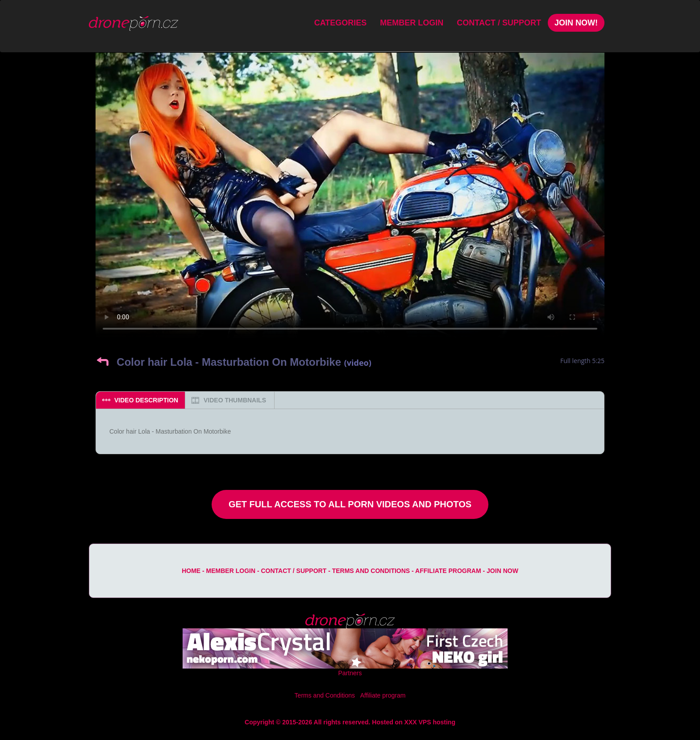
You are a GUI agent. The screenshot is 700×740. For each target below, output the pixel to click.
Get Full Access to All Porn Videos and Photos (350, 504)
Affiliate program (448, 571)
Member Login (412, 23)
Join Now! (576, 23)
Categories (341, 23)
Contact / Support (499, 23)
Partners (350, 673)
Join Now (502, 571)
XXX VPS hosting (430, 722)
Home (191, 571)
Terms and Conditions (371, 571)
